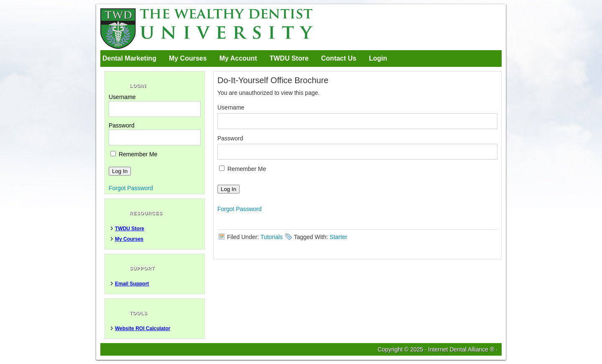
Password (230, 138)
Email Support (132, 284)
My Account (238, 58)
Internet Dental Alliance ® (461, 349)
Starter (339, 237)
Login (378, 58)
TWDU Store (289, 58)
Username (231, 107)
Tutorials (272, 237)
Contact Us (339, 58)
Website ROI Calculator (143, 328)
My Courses (188, 58)
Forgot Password (240, 209)
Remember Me (242, 169)
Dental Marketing (129, 58)
